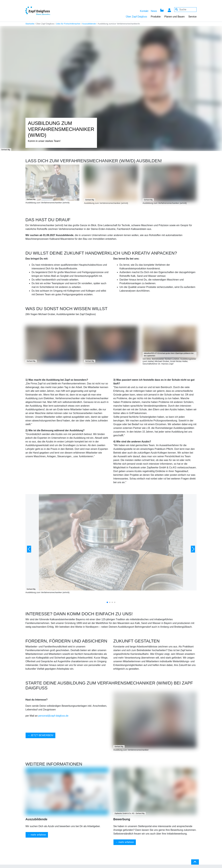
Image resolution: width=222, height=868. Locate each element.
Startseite (30, 24)
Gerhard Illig (31, 199)
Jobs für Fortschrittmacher (68, 24)
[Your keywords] (185, 10)
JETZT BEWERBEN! (42, 735)
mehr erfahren (38, 835)
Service (192, 17)
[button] (29, 549)
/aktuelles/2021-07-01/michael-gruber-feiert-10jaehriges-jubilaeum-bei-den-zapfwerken (169, 355)
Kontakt (144, 11)
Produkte (156, 17)
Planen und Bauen (175, 17)
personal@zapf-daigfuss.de (53, 716)
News (154, 11)
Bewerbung (122, 819)
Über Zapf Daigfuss (136, 17)
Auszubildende (89, 24)
